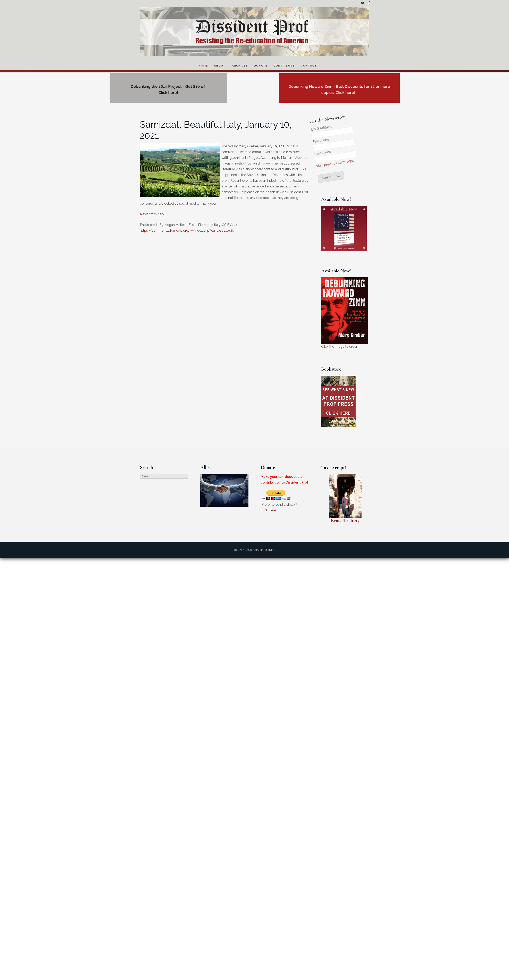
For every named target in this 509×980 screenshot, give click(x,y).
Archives (240, 66)
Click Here (268, 510)
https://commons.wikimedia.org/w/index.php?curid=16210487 (187, 231)
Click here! (112, 92)
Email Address (309, 128)
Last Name (314, 152)
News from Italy (152, 214)
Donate (261, 66)
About (220, 66)
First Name (311, 140)
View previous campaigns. (329, 160)
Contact (309, 66)
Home (203, 66)
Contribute (284, 66)
